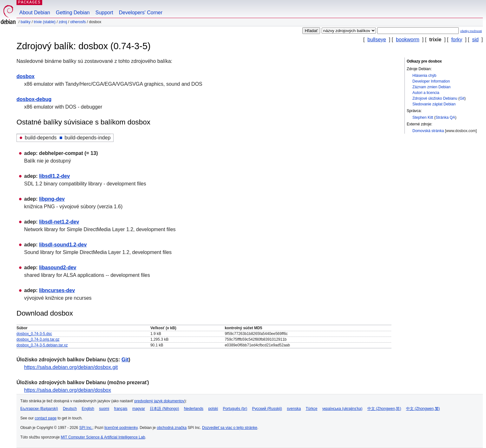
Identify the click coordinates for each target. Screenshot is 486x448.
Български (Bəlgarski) (39, 409)
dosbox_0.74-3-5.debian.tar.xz (42, 345)
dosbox (26, 76)
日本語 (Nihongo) (164, 409)
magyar (139, 409)
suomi (104, 409)
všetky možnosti (471, 31)
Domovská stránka (428, 131)
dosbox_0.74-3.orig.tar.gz (38, 339)
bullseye (377, 40)
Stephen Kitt (423, 117)
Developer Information (431, 81)
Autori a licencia (426, 93)
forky (457, 40)
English (88, 409)
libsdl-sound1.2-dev (63, 245)
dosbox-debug (34, 99)
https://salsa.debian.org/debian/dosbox (68, 390)
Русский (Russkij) (267, 409)
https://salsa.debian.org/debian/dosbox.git (71, 367)
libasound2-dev (58, 267)
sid (475, 40)
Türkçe (312, 409)
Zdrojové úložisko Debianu (435, 98)
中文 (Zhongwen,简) (384, 409)
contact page (46, 418)
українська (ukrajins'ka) (342, 409)
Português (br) (235, 409)
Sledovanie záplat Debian (434, 104)
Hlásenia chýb (424, 76)
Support (104, 13)
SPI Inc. (86, 428)
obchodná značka (172, 428)
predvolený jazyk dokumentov (159, 401)
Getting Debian (73, 13)
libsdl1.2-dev (54, 176)
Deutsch (70, 409)
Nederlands (194, 409)
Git (462, 98)
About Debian (35, 13)
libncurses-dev (57, 290)
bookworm (408, 40)
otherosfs (78, 22)
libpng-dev (52, 199)
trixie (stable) (45, 22)
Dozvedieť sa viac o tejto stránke (230, 428)
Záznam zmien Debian (431, 87)
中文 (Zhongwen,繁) (423, 409)
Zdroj (63, 22)
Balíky (26, 22)
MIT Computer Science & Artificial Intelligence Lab (103, 437)
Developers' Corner (141, 13)
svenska (294, 409)
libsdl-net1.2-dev (59, 222)
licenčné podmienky (121, 428)
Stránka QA (445, 117)
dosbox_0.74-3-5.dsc (34, 334)
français (121, 409)
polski (213, 409)
